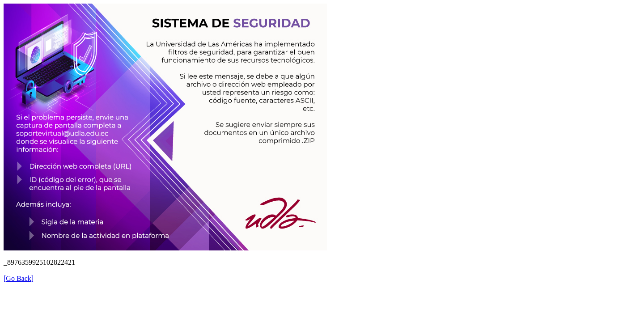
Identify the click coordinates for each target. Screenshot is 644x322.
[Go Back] (19, 278)
